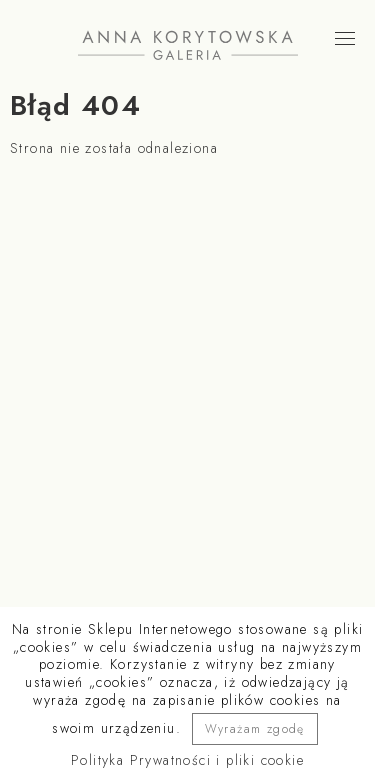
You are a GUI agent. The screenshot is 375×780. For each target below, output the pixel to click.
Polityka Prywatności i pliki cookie (187, 760)
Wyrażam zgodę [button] (255, 729)
